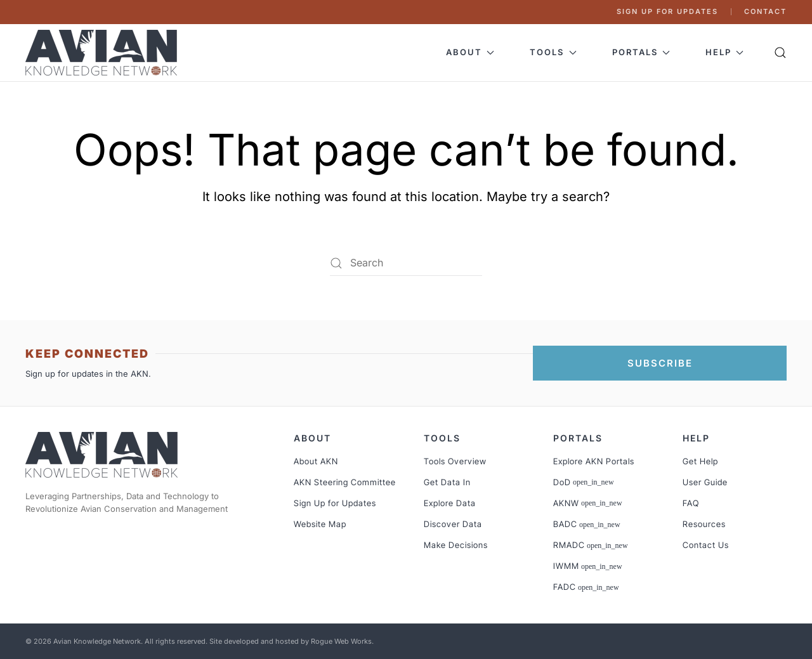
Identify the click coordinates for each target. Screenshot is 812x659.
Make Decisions (456, 545)
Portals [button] (641, 52)
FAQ (691, 503)
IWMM (588, 566)
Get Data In (447, 482)
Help (696, 438)
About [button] (470, 52)
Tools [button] (553, 52)
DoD (584, 482)
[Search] (406, 263)
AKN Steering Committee (345, 482)
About (312, 438)
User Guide (705, 482)
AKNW (588, 503)
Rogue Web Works (341, 641)
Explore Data (450, 503)
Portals (578, 438)
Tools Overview (455, 461)
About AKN (316, 461)
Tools (442, 438)
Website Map (320, 524)
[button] (780, 53)
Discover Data (453, 524)
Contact (765, 11)
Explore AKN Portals (594, 461)
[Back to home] (103, 53)
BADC (587, 524)
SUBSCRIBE (660, 363)
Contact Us (706, 545)
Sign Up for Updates (667, 11)
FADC (586, 587)
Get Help (700, 461)
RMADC (591, 545)
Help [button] (724, 52)
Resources (704, 524)
